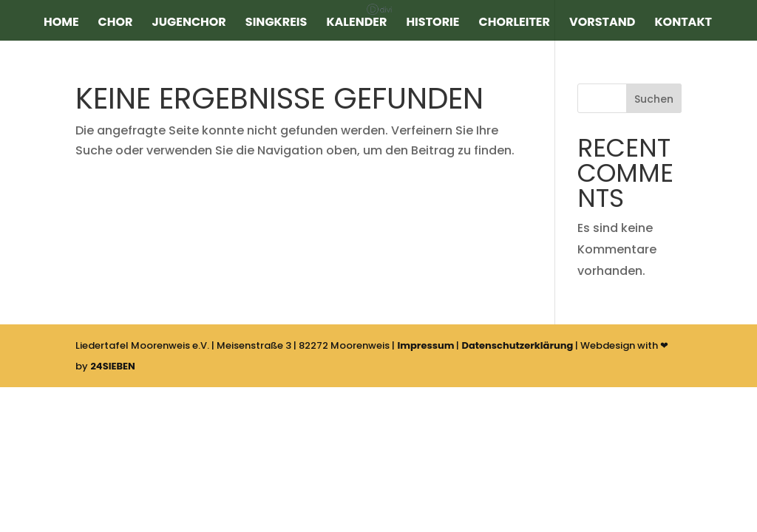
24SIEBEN (112, 366)
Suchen (654, 99)
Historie (432, 24)
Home (61, 24)
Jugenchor (189, 24)
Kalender (356, 24)
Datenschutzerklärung (517, 345)
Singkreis (276, 24)
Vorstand (602, 24)
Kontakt (683, 24)
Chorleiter (515, 24)
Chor (116, 24)
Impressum (425, 345)
